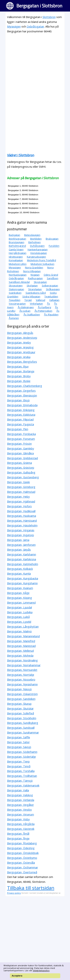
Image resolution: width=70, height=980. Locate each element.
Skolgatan (32, 286)
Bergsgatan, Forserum (21, 439)
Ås (49, 304)
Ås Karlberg (44, 307)
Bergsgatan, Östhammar (22, 867)
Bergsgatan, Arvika (19, 357)
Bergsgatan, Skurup (19, 704)
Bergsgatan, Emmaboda (22, 405)
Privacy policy (14, 893)
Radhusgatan (35, 278)
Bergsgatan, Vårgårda (21, 824)
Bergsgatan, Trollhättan (22, 776)
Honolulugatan (39, 253)
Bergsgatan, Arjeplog (20, 347)
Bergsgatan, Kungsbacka (23, 578)
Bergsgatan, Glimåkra (20, 453)
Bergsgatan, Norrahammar (24, 665)
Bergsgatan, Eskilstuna (21, 415)
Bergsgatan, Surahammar (23, 732)
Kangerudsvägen (36, 257)
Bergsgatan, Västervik (21, 829)
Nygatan (35, 275)
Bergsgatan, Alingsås (20, 333)
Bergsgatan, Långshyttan (23, 627)
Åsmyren (14, 318)
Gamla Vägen (16, 249)
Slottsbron (49, 17)
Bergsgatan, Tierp (18, 761)
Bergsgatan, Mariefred (21, 641)
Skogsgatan (40, 282)
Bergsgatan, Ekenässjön (22, 395)
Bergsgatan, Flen (18, 429)
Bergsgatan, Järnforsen (21, 545)
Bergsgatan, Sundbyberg (23, 723)
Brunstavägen (17, 242)
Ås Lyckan (25, 311)
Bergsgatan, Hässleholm (22, 525)
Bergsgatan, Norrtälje (21, 675)
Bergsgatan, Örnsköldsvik (23, 853)
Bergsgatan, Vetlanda (21, 800)
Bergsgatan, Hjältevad (21, 501)
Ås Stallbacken (32, 315)
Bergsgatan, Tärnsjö (20, 781)
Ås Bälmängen (26, 307)
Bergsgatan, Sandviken (21, 699)
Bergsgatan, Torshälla (21, 771)
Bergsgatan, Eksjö (18, 400)
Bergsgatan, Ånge (18, 838)
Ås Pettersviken (43, 311)
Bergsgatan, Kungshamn (22, 583)
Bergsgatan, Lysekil (19, 622)
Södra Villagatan (31, 296)
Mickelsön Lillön (18, 264)
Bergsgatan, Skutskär (20, 709)
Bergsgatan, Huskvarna (22, 516)
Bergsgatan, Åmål (18, 834)
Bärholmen (35, 242)
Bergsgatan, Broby (19, 376)
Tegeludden (51, 296)
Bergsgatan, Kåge (18, 593)
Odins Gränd (51, 275)
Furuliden (54, 246)
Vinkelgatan (36, 304)
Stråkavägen (53, 289)
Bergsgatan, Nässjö (19, 689)
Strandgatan (35, 289)
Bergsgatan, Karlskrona (22, 559)
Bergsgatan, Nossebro (21, 680)
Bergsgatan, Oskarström (22, 694)
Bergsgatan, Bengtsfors (22, 362)
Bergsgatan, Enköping (21, 410)
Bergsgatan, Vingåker (20, 805)
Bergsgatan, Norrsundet (22, 670)
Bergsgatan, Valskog (20, 795)
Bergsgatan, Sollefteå (21, 713)
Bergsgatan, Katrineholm (23, 564)
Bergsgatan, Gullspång (21, 472)
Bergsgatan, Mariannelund (23, 636)
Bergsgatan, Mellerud (20, 651)
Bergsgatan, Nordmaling (22, 660)
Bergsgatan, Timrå (19, 766)
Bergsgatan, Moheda (20, 656)
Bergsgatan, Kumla (19, 574)
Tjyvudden (15, 300)
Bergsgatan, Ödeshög (21, 848)
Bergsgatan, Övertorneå (22, 872)
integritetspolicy (41, 970)
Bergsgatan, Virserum (21, 814)
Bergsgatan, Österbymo (22, 858)
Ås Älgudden (51, 315)
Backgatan (14, 235)
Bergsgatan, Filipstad (20, 419)
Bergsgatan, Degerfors (21, 391)
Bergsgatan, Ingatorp (21, 535)
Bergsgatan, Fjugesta (21, 424)
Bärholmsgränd (17, 246)
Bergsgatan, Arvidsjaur (21, 352)
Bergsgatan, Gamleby (21, 448)
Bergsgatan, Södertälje (21, 757)
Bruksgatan (52, 239)
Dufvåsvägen (37, 246)
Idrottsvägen (16, 257)
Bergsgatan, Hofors (19, 506)
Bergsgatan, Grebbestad (22, 458)
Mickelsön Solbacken (42, 264)
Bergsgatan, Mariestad (21, 646)
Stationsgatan (16, 289)
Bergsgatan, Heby (18, 497)
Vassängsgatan (17, 304)
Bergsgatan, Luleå (18, 617)
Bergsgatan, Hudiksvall (21, 511)
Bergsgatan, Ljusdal (20, 607)
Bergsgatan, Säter (18, 742)
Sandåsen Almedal (19, 282)
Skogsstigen (16, 286)
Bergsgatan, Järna (18, 540)
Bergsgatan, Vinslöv (19, 810)
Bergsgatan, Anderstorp (22, 338)
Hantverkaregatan (38, 249)
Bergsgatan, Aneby (19, 342)
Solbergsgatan (50, 286)
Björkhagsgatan (17, 239)
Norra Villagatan (32, 271)
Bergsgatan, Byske (19, 381)
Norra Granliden (34, 267)
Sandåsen (53, 278)
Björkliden (36, 239)
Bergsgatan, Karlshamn (22, 554)
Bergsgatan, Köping (20, 598)
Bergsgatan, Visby (18, 819)
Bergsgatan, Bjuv (18, 366)
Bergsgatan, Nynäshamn (22, 684)
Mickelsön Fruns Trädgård (42, 260)
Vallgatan (54, 300)
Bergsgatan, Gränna (20, 463)
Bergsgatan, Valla (18, 790)
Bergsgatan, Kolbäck (20, 569)
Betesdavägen (32, 235)
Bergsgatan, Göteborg (21, 487)
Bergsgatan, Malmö (19, 631)
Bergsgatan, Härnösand (22, 521)
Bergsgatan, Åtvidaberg (22, 843)
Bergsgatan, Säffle (19, 737)
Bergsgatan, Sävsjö (19, 747)
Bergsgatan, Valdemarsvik (23, 785)
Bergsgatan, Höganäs (21, 530)
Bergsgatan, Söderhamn (22, 752)
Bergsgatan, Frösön (19, 444)
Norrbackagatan (18, 275)
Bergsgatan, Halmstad (21, 492)
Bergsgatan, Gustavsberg (23, 477)
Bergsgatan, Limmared (21, 603)
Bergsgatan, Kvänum (20, 588)
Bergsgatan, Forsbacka (21, 434)
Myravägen (14, 26)
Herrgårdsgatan (18, 253)
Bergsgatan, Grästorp (21, 468)
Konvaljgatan (16, 260)
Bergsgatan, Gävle (18, 482)
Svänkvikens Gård (36, 293)
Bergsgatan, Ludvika (20, 612)
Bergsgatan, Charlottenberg (25, 386)
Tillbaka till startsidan (31, 888)
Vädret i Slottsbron (21, 155)
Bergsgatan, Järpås (19, 550)
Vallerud (41, 300)
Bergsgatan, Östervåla (21, 863)
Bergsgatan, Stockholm (22, 718)
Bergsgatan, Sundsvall (21, 728)
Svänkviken (15, 293)
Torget (28, 300)
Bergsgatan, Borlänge (21, 371)
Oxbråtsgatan (35, 26)
